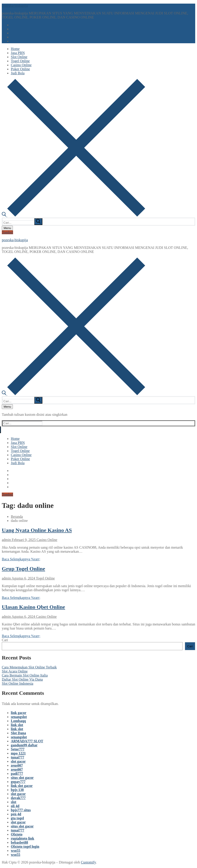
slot (14, 802)
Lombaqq (18, 721)
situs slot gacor (22, 778)
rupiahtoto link (23, 838)
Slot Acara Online (15, 671)
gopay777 (18, 782)
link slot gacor (22, 786)
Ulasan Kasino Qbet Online (33, 607)
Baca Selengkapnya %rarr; (21, 559)
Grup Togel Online (23, 569)
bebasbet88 (19, 842)
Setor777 (18, 749)
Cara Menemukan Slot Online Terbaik (29, 667)
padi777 (17, 774)
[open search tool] (73, 215)
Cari (5, 640)
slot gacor (18, 761)
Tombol (7, 232)
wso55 (16, 851)
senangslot (19, 717)
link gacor (19, 713)
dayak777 (18, 798)
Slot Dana (18, 733)
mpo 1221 (18, 753)
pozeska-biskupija (15, 6)
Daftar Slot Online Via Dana (22, 679)
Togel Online (45, 578)
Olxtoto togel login (25, 846)
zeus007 (17, 765)
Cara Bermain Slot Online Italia (25, 675)
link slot (17, 725)
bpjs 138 (17, 790)
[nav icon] (7, 228)
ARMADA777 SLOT (27, 741)
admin (6, 540)
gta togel (17, 818)
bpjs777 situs (21, 810)
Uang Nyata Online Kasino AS (37, 530)
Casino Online (46, 540)
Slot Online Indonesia (18, 683)
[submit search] (38, 222)
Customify (88, 862)
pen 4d (16, 814)
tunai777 (18, 757)
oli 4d (15, 806)
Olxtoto (17, 834)
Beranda (17, 517)
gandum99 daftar (24, 745)
